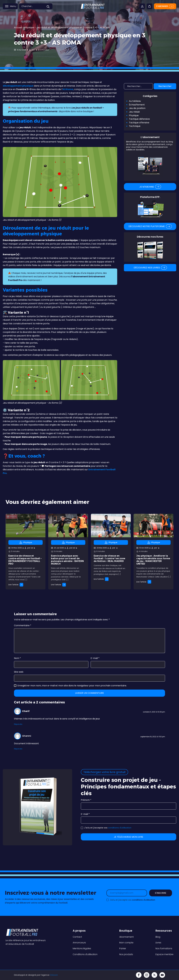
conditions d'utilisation (120, 828)
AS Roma (68, 89)
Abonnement (126, 937)
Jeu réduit (134, 112)
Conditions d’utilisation (85, 954)
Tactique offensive (139, 123)
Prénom (86, 800)
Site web (19, 672)
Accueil (18, 27)
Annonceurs (79, 943)
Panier (123, 948)
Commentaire (23, 625)
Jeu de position (137, 108)
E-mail (95, 658)
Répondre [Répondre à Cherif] (18, 724)
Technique (135, 126)
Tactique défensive (139, 119)
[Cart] (149, 5)
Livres (158, 943)
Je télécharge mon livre (129, 837)
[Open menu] (7, 8)
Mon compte (126, 943)
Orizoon (54, 975)
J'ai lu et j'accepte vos (106, 828)
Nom (17, 658)
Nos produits (126, 954)
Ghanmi (27, 736)
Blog (158, 937)
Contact (77, 937)
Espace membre (164, 954)
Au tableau (135, 101)
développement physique (18, 86)
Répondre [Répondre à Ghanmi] (18, 749)
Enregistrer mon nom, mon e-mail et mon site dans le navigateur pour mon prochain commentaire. (72, 686)
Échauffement (137, 105)
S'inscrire (161, 893)
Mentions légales (82, 948)
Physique (29, 27)
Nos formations (164, 948)
